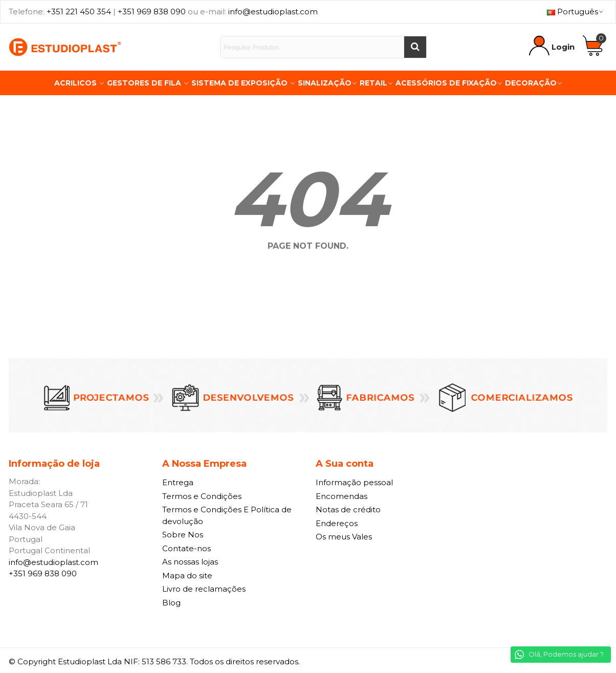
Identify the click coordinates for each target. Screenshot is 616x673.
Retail (373, 83)
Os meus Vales (344, 537)
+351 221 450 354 (79, 12)
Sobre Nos (183, 535)
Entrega (178, 482)
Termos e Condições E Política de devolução (227, 515)
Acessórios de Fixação (446, 83)
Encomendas (342, 496)
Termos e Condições (202, 496)
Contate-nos (186, 548)
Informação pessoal (354, 482)
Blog (171, 603)
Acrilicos (76, 83)
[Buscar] (415, 47)
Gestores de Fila (145, 83)
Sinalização (325, 83)
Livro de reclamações (204, 589)
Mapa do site (187, 576)
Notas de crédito (348, 509)
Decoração (531, 83)
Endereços (337, 523)
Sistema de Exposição (240, 83)
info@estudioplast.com (273, 12)
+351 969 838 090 (152, 12)
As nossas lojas (190, 562)
